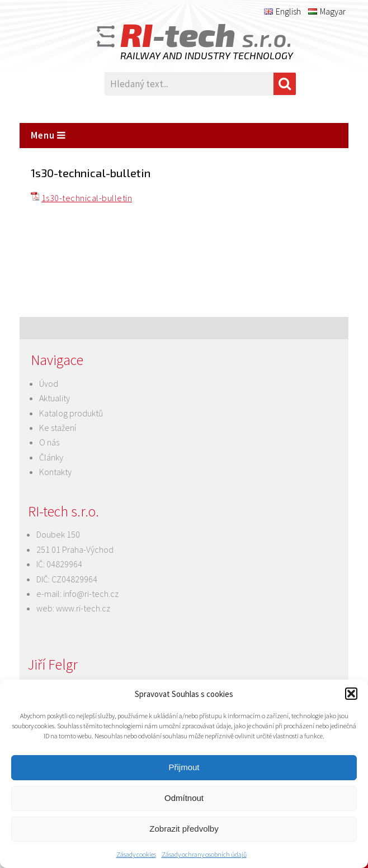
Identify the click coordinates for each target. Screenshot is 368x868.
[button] (351, 694)
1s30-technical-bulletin (87, 198)
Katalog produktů (71, 413)
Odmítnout (184, 798)
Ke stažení (58, 428)
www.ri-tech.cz (83, 608)
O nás (49, 442)
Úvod (49, 383)
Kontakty (55, 472)
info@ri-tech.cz (91, 594)
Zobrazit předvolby (184, 829)
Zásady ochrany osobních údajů (204, 854)
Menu (48, 135)
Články (51, 457)
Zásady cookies (136, 854)
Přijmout (184, 767)
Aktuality (55, 398)
